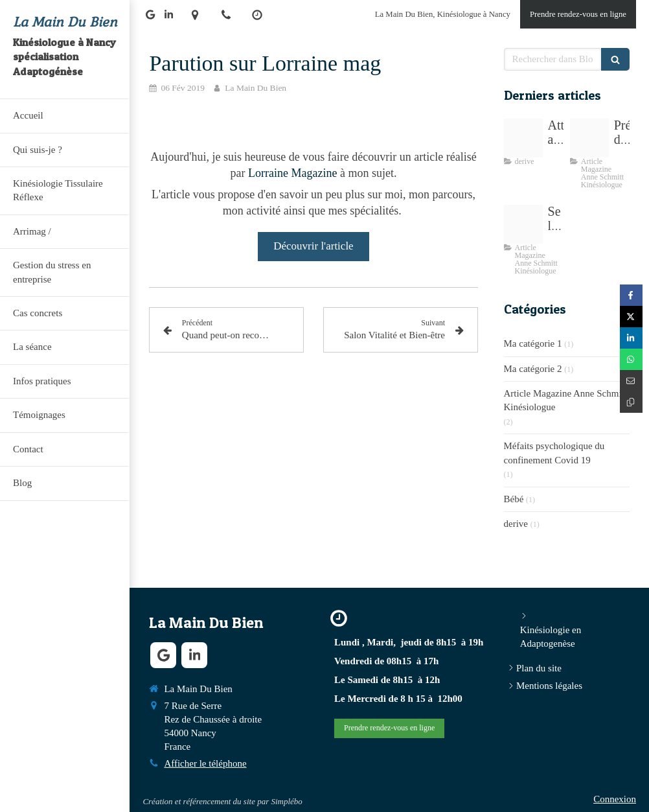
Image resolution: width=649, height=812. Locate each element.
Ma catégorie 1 (533, 343)
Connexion (615, 799)
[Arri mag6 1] (589, 138)
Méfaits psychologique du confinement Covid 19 (554, 453)
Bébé (514, 499)
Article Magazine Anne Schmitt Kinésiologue (565, 400)
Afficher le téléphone (205, 763)
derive (516, 524)
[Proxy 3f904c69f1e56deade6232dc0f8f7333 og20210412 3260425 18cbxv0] (523, 224)
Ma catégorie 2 (533, 369)
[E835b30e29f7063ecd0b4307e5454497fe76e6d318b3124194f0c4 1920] (523, 138)
